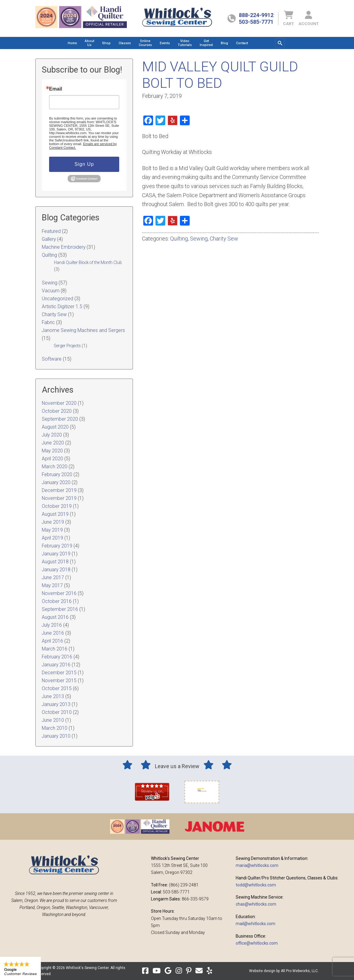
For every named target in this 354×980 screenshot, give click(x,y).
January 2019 (56, 554)
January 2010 (56, 736)
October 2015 (57, 688)
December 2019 (59, 490)
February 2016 (57, 657)
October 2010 (57, 712)
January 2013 (56, 704)
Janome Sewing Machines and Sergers (83, 330)
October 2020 (57, 411)
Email (56, 89)
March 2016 (55, 649)
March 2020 (55, 467)
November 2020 (59, 403)
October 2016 (57, 601)
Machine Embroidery (64, 247)
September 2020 (60, 419)
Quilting (179, 239)
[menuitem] (72, 43)
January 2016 (56, 665)
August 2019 (55, 514)
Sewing (199, 239)
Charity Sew (224, 239)
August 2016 (55, 617)
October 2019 (57, 506)
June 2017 (53, 577)
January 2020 (56, 482)
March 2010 (55, 728)
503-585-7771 (256, 22)
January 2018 (56, 570)
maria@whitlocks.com (257, 865)
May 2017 (52, 585)
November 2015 (59, 681)
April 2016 (52, 641)
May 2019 (52, 530)
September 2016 (60, 609)
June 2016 (53, 633)
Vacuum (51, 291)
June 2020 (53, 443)
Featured (51, 231)
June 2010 (53, 720)
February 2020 (57, 474)
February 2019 (57, 546)
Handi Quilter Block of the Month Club (88, 262)
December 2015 (59, 673)
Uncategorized (57, 299)
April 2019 (52, 538)
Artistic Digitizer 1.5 (62, 306)
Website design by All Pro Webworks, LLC (283, 971)
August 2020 (55, 427)
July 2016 (52, 625)
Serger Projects (67, 346)
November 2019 (59, 498)
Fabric (48, 322)
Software (52, 359)
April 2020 (52, 459)
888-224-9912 (256, 15)
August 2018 (55, 562)
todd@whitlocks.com (256, 885)
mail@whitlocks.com (256, 924)
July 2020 (52, 435)
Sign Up (84, 164)
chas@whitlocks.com (256, 904)
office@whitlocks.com (257, 943)
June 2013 (53, 696)
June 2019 (53, 522)
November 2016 (59, 593)
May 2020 (52, 451)
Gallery (49, 239)
